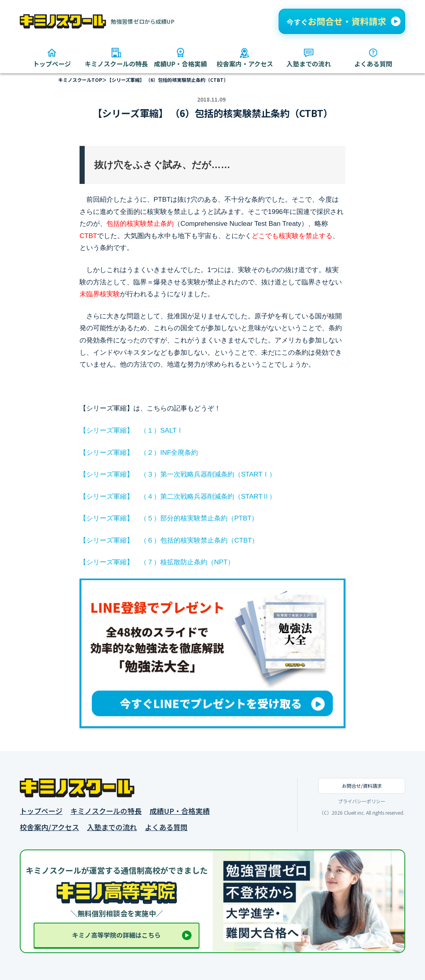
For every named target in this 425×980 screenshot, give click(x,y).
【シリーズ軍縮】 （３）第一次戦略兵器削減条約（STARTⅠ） (178, 474)
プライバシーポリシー (362, 801)
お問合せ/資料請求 (362, 786)
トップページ (41, 811)
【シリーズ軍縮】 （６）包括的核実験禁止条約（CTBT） (169, 540)
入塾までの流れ (112, 827)
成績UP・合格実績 (180, 811)
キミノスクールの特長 (106, 811)
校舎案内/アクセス (49, 827)
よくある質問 (166, 827)
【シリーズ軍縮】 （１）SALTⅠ (131, 430)
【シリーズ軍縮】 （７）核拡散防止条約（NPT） (157, 562)
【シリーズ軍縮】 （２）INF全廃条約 (139, 453)
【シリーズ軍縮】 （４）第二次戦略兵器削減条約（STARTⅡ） (178, 497)
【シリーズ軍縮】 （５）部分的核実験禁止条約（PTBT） (169, 518)
